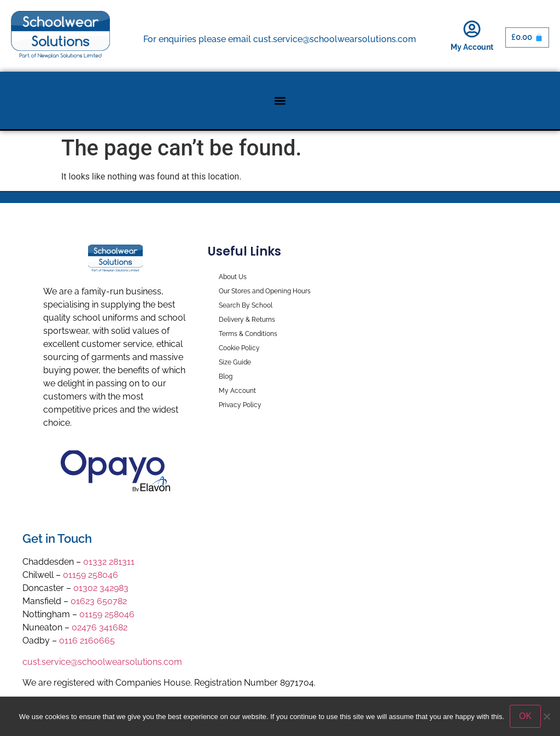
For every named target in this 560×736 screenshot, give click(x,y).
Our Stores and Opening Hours (265, 291)
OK (525, 716)
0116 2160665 (87, 641)
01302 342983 (101, 588)
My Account (472, 47)
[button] (280, 100)
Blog (226, 376)
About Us (233, 277)
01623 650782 (99, 601)
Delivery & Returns (247, 320)
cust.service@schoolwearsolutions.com (102, 662)
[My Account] (472, 29)
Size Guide (235, 362)
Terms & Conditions (248, 334)
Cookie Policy (239, 348)
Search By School (246, 305)
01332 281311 (109, 562)
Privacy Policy (240, 405)
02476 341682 (100, 627)
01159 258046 (91, 575)
